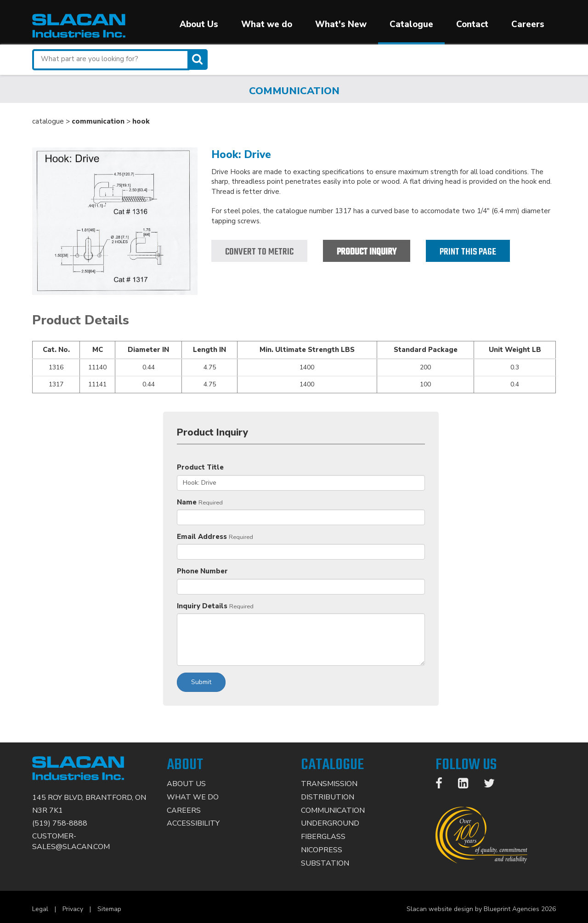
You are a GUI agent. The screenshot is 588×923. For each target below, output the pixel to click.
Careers (528, 24)
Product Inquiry (367, 252)
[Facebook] (444, 785)
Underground (330, 823)
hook (141, 121)
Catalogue (411, 24)
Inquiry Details (202, 606)
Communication (333, 810)
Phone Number (202, 571)
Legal (40, 909)
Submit (201, 682)
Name (187, 502)
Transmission (329, 784)
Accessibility (193, 823)
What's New (341, 24)
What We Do (193, 797)
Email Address (202, 537)
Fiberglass (323, 837)
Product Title (200, 467)
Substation (325, 863)
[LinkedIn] (468, 785)
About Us (199, 24)
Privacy (73, 909)
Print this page (468, 252)
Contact (472, 24)
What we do (267, 24)
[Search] (198, 59)
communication (98, 121)
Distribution (328, 797)
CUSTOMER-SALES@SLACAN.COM (71, 841)
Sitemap (109, 909)
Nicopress (322, 850)
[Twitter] (494, 785)
